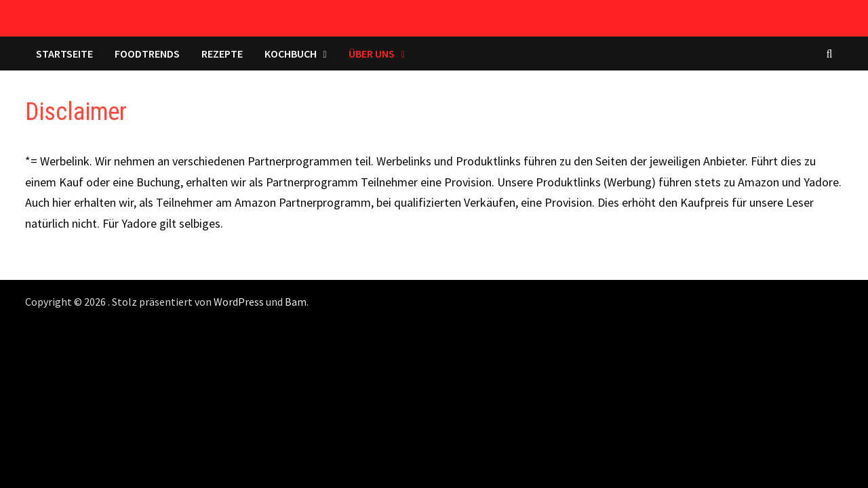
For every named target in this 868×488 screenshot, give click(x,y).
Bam (296, 302)
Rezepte (222, 54)
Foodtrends (147, 54)
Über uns (372, 54)
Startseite (64, 54)
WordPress (239, 302)
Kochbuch (291, 54)
